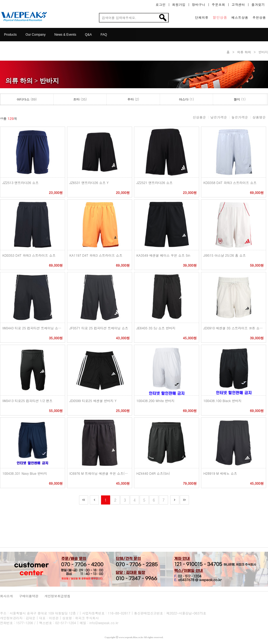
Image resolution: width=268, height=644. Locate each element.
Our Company (36, 35)
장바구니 (199, 5)
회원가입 (179, 5)
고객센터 (238, 5)
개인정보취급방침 (57, 596)
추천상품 (259, 17)
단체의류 (202, 17)
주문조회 (218, 5)
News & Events (65, 35)
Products (10, 35)
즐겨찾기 (258, 5)
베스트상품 (240, 17)
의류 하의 (244, 52)
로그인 (161, 5)
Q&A (88, 35)
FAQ (104, 35)
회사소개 (6, 596)
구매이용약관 (29, 596)
